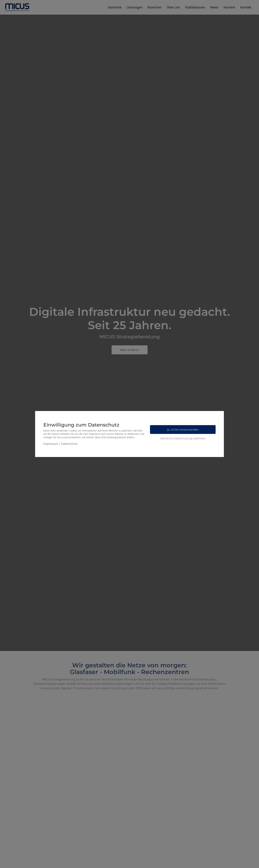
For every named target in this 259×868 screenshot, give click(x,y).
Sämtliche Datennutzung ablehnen (183, 438)
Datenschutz (69, 444)
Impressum (51, 444)
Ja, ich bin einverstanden (183, 430)
